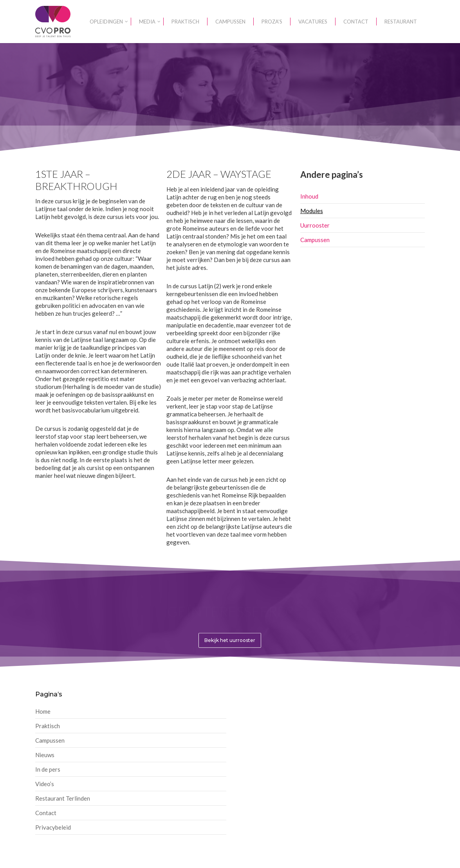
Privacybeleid (53, 827)
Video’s (45, 784)
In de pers (48, 769)
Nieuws (45, 755)
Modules (312, 211)
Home (43, 711)
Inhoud (309, 196)
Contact (46, 813)
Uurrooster (315, 225)
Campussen (315, 240)
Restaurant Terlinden (63, 798)
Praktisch (48, 726)
